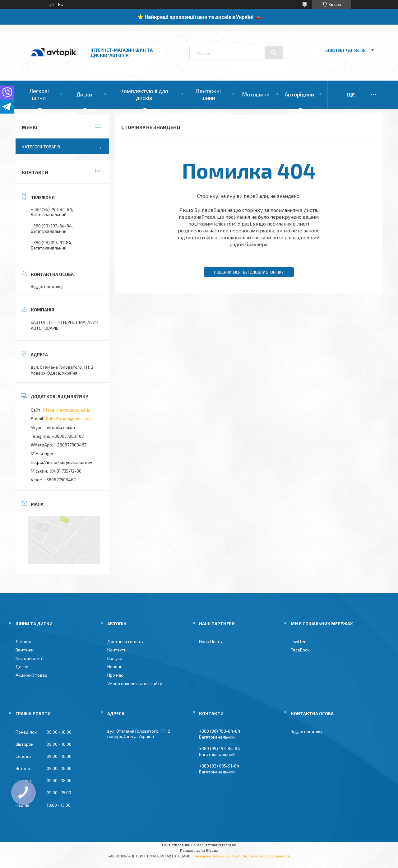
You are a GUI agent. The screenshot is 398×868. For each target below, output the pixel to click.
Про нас (115, 675)
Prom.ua (229, 845)
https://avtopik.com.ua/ (67, 410)
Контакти (117, 650)
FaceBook (300, 650)
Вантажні (25, 650)
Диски (84, 94)
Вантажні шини (208, 94)
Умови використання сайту (135, 683)
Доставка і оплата (126, 641)
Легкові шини (39, 94)
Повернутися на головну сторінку (249, 272)
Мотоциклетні (30, 658)
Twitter (298, 641)
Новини (115, 667)
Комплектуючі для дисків (144, 94)
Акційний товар (31, 675)
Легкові (23, 641)
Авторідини (299, 94)
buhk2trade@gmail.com (69, 419)
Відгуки (115, 658)
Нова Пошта (211, 641)
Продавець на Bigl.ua (199, 850)
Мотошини (256, 94)
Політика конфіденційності (266, 856)
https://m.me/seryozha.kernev (61, 462)
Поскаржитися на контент (217, 856)
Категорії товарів (41, 147)
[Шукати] (274, 53)
